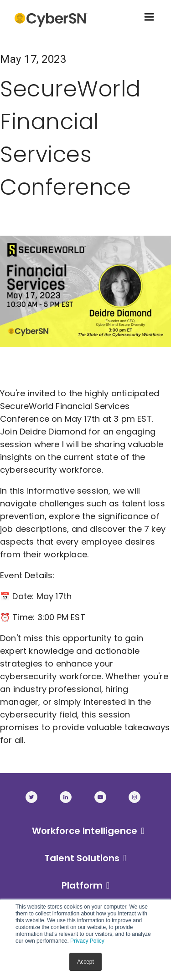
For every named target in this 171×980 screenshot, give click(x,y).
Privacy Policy (87, 941)
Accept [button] (85, 962)
